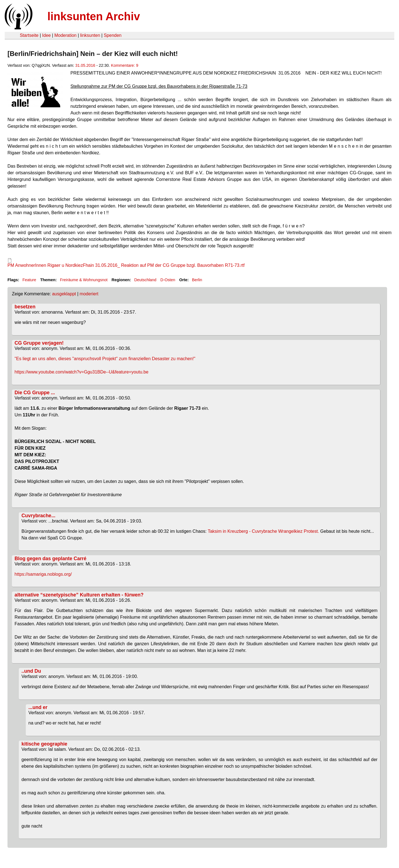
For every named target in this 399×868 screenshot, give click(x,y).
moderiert (89, 294)
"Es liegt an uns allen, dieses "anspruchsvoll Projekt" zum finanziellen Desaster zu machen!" (105, 359)
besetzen (25, 307)
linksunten (90, 35)
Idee (46, 35)
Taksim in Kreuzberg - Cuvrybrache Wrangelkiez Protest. (264, 531)
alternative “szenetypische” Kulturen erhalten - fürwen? (79, 595)
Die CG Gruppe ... (35, 393)
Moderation (65, 35)
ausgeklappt (64, 294)
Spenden (112, 35)
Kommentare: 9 (125, 65)
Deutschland (145, 280)
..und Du (31, 671)
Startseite (29, 35)
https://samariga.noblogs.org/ (43, 574)
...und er (38, 707)
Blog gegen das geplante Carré (51, 559)
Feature (29, 280)
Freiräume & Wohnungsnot (84, 280)
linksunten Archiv (94, 16)
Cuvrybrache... (39, 516)
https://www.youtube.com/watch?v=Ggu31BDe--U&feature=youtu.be (82, 372)
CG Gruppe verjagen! (39, 343)
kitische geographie (44, 744)
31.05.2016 (85, 65)
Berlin (197, 280)
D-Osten (168, 280)
